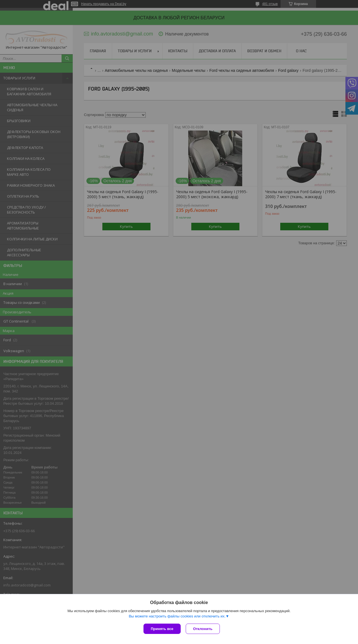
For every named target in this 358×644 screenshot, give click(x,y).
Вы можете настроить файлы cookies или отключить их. (177, 616)
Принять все (162, 629)
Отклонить (203, 629)
